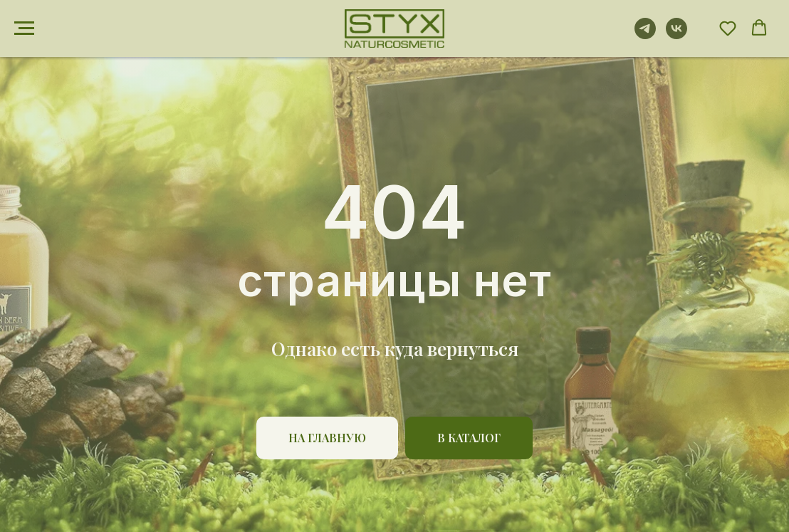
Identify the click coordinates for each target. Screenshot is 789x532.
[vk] (676, 35)
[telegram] (645, 35)
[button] (728, 28)
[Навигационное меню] (24, 28)
